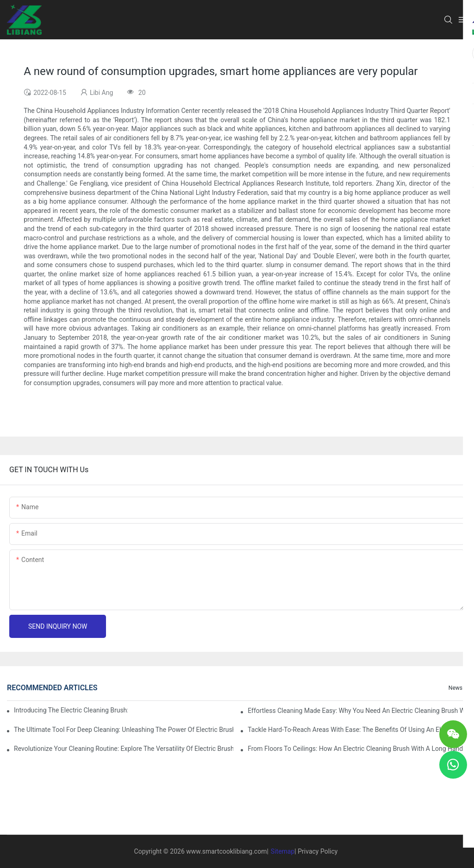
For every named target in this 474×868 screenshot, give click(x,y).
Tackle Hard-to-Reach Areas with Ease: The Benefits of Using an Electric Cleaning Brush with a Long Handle (357, 730)
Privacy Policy (318, 851)
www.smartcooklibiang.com (226, 851)
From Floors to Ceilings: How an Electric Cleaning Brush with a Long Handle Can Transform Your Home (357, 749)
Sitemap (283, 851)
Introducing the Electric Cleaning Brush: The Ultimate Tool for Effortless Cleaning (71, 710)
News (455, 688)
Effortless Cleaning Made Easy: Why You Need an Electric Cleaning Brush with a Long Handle (357, 711)
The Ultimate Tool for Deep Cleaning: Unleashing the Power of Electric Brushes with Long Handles (124, 730)
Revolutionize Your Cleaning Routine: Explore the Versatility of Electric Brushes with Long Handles (124, 749)
